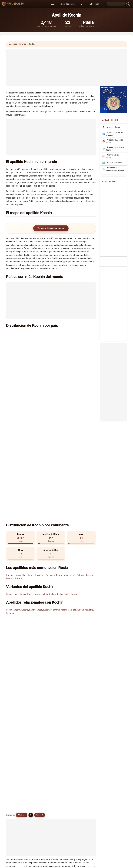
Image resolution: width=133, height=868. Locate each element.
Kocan (30, 476)
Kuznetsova (28, 457)
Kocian (60, 476)
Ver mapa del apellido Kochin (51, 228)
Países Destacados (67, 4)
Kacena (25, 492)
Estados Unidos (26, 341)
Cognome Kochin (116, 205)
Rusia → (18, 461)
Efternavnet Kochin (113, 242)
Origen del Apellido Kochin (114, 141)
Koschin (39, 702)
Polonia (68, 391)
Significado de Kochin (112, 156)
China (67, 372)
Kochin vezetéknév (112, 255)
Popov (9, 461)
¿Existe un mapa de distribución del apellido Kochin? (33, 549)
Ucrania (68, 334)
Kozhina (85, 734)
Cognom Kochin (115, 211)
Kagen (46, 492)
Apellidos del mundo (18, 44)
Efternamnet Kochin (113, 270)
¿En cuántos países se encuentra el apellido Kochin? (33, 532)
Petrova (80, 457)
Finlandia (69, 378)
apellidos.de (66, 864)
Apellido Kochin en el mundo (114, 134)
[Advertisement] (66, 67)
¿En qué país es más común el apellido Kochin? (31, 515)
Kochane (40, 715)
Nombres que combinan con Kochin (115, 169)
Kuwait (22, 385)
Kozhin (16, 696)
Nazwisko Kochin (116, 224)
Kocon (16, 727)
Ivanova (10, 457)
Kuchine (17, 715)
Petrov (59, 457)
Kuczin (85, 727)
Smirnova (50, 457)
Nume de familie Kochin (115, 262)
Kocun (61, 715)
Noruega (23, 391)
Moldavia (69, 385)
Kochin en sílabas (115, 163)
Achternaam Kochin (113, 230)
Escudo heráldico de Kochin (115, 149)
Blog (83, 4)
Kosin (38, 746)
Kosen (84, 746)
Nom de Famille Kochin (115, 194)
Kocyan (16, 746)
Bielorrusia (69, 341)
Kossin (62, 746)
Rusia (21, 334)
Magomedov (70, 457)
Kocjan (74, 476)
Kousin (62, 734)
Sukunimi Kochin (116, 248)
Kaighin (73, 492)
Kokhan (62, 740)
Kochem (17, 740)
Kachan (10, 476)
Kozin (61, 702)
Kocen (37, 476)
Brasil (21, 360)
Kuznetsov (39, 457)
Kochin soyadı (115, 276)
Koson (39, 753)
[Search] (116, 4)
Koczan (39, 727)
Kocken (85, 721)
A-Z (53, 4)
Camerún (23, 353)
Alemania (23, 378)
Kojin (38, 740)
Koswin (39, 734)
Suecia (68, 397)
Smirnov (89, 457)
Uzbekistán (24, 366)
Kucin (84, 740)
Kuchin (39, 696)
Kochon (16, 702)
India (67, 347)
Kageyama (55, 492)
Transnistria (70, 360)
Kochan (44, 476)
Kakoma (10, 495)
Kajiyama (89, 492)
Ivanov (18, 457)
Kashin (23, 476)
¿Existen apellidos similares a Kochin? (27, 558)
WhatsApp (22, 567)
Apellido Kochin (114, 127)
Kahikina (65, 492)
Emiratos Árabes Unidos (75, 366)
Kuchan (85, 702)
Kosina (16, 753)
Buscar (89, 776)
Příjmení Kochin (115, 236)
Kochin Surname (116, 188)
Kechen (62, 727)
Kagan (39, 492)
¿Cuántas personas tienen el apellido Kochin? (30, 541)
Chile (21, 372)
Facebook (40, 567)
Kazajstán (69, 353)
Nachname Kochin (116, 201)
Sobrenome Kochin (113, 218)
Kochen (52, 476)
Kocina (67, 476)
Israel (21, 347)
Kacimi (32, 492)
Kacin (17, 476)
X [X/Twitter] (31, 567)
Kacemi (17, 492)
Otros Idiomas (96, 4)
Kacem (9, 492)
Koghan (16, 721)
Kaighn (81, 492)
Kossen (62, 753)
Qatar (21, 397)
